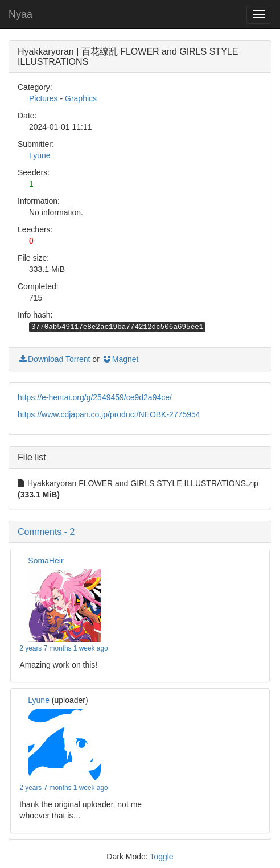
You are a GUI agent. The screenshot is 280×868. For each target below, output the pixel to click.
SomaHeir (46, 561)
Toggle (161, 857)
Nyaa (20, 14)
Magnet (120, 359)
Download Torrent (54, 359)
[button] (140, 532)
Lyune (40, 155)
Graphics (81, 98)
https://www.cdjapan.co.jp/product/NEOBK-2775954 (109, 414)
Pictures (44, 98)
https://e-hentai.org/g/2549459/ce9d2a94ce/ (95, 397)
